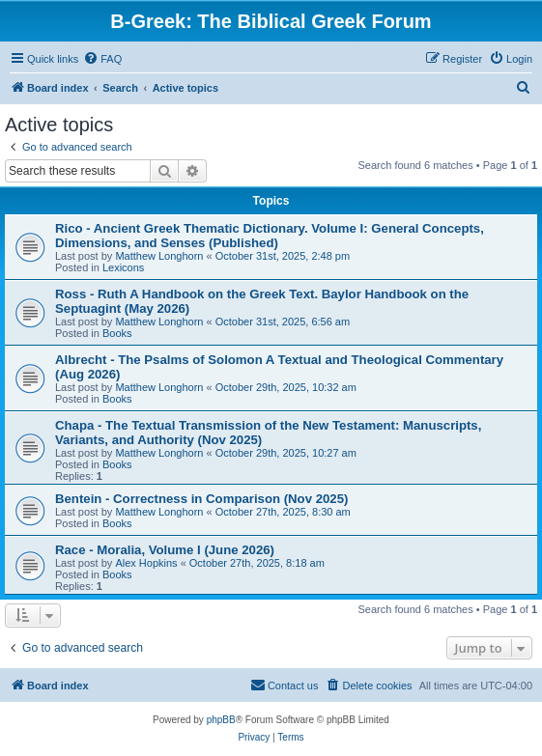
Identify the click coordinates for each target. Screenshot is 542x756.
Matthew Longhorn (159, 256)
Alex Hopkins (146, 563)
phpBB (221, 720)
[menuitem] (102, 59)
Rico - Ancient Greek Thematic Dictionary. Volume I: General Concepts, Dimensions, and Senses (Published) (270, 236)
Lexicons (123, 267)
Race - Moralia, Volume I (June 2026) (165, 550)
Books (117, 333)
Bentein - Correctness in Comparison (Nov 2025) (201, 499)
